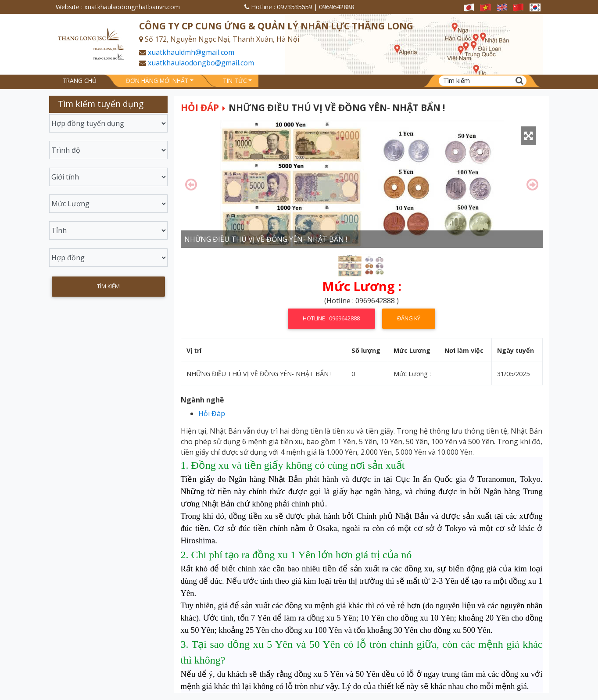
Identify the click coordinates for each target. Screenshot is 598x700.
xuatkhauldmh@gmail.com (191, 52)
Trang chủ (79, 81)
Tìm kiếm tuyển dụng (101, 104)
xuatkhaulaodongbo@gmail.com (201, 63)
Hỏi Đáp (200, 108)
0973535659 (294, 7)
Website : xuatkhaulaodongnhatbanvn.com (118, 7)
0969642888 (337, 7)
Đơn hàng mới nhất (157, 81)
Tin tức (235, 81)
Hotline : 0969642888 (331, 318)
